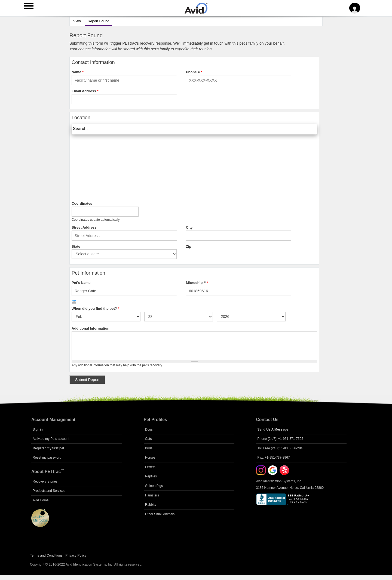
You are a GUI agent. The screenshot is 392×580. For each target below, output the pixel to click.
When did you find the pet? (95, 309)
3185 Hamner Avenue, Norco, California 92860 (290, 488)
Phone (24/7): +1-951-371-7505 (280, 439)
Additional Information (91, 328)
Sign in (38, 429)
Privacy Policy (76, 556)
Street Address (84, 227)
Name (78, 72)
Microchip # (197, 283)
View (77, 21)
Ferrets (150, 467)
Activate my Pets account (51, 439)
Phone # (194, 72)
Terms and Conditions (46, 556)
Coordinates (82, 203)
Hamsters (152, 495)
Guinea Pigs (154, 486)
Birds (149, 448)
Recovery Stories (45, 481)
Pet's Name (81, 283)
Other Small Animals (160, 514)
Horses (150, 458)
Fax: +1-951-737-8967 (274, 458)
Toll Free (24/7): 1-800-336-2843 (281, 448)
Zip (189, 246)
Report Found (97, 21)
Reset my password (47, 458)
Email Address (85, 91)
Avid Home (41, 500)
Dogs (149, 429)
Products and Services (49, 491)
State (76, 246)
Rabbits (151, 505)
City (189, 227)
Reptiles (151, 476)
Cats (148, 439)
